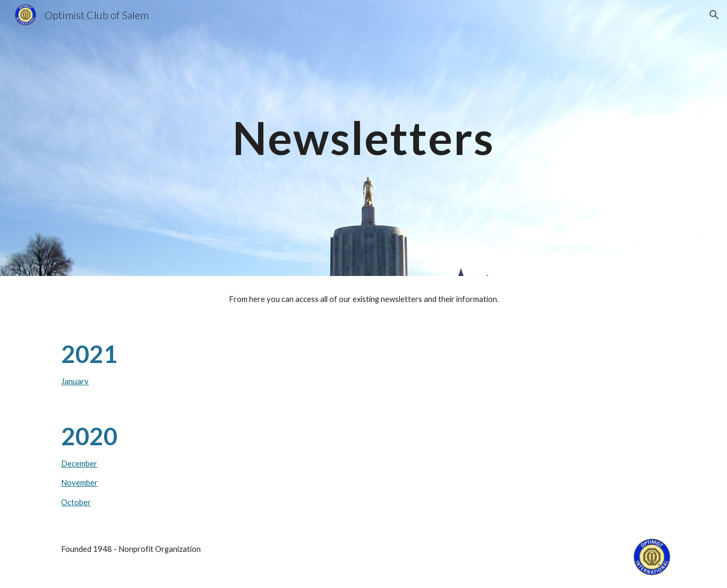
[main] (364, 138)
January (75, 381)
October (76, 502)
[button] (714, 15)
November (79, 483)
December (79, 464)
